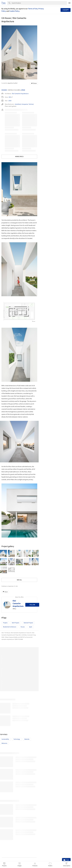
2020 (10, 101)
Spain (23, 90)
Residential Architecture (10, 627)
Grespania (25, 104)
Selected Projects (28, 623)
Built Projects (16, 623)
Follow (32, 605)
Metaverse (4, 743)
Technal (31, 104)
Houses (4, 90)
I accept (66, 10)
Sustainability (5, 739)
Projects (5, 623)
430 (10, 97)
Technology (17, 739)
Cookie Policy (14, 11)
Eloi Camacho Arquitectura (20, 94)
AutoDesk (18, 104)
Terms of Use (33, 9)
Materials (27, 739)
